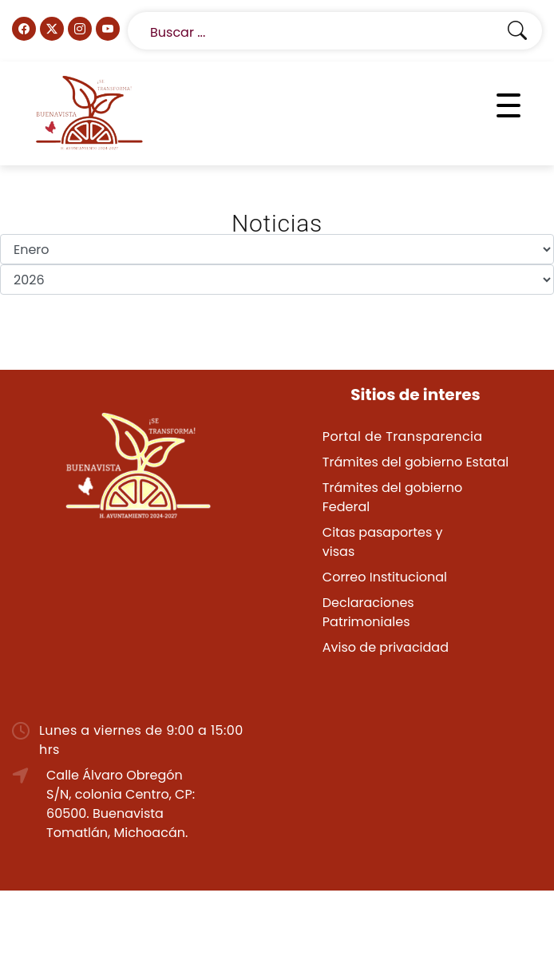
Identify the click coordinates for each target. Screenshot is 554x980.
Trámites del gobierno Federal (392, 497)
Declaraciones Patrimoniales (368, 612)
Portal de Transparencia (403, 436)
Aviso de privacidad (386, 647)
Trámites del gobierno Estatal (415, 462)
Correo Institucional (385, 577)
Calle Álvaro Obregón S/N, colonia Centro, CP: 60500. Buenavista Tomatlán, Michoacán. (121, 804)
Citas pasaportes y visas (383, 542)
